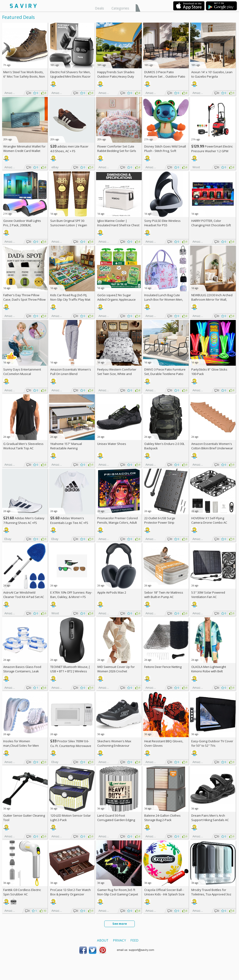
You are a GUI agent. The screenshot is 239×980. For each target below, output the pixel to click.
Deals (99, 8)
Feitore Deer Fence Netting (163, 667)
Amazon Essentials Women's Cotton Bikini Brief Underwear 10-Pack (212, 448)
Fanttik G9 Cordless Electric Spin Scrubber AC (22, 892)
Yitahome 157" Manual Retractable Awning (66, 446)
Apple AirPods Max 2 (112, 592)
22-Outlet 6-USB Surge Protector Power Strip (160, 520)
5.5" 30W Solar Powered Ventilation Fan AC (208, 595)
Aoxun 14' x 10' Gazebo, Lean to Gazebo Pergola (212, 74)
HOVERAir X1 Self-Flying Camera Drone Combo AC (209, 520)
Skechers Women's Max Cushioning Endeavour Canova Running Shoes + (117, 746)
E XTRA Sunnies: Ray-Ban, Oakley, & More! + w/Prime (71, 597)
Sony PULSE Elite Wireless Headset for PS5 (162, 223)
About (103, 940)
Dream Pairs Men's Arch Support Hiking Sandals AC (210, 818)
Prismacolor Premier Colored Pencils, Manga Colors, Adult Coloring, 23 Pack (118, 523)
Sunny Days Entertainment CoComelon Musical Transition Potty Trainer (22, 374)
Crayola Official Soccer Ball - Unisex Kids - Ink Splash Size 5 (164, 894)
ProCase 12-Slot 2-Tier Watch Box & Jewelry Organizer (71, 892)
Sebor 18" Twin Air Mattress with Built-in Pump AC (164, 595)
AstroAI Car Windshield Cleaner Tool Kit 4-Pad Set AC (24, 595)
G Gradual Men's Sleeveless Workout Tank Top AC (23, 446)
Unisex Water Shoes (112, 444)
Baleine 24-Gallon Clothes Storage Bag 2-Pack (162, 818)
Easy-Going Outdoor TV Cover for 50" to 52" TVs (212, 743)
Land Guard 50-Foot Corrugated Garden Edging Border (116, 820)
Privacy (119, 940)
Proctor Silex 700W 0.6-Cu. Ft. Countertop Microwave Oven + (71, 746)
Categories (120, 8)
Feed (134, 940)
